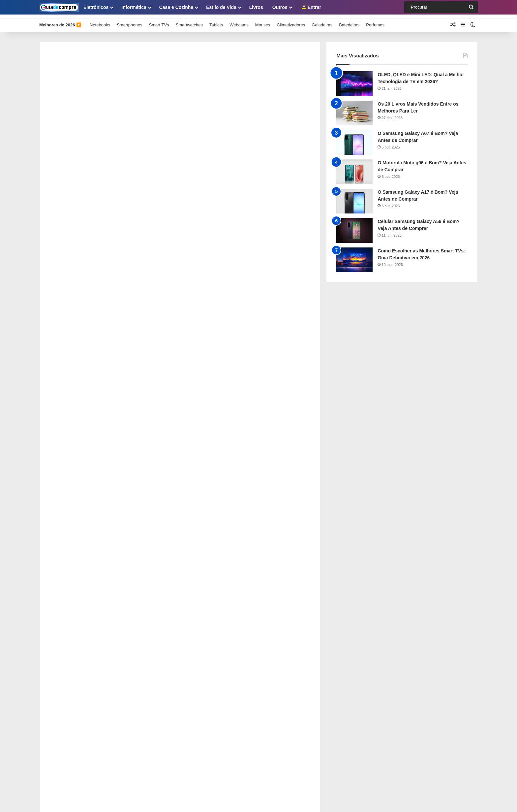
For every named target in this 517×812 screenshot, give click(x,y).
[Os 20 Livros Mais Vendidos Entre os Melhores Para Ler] (354, 109)
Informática (134, 7)
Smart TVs (159, 21)
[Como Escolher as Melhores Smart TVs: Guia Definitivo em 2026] (354, 256)
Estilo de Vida (221, 7)
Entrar (311, 7)
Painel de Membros (58, 630)
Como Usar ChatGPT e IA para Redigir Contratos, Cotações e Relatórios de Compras (173, 544)
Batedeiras (349, 21)
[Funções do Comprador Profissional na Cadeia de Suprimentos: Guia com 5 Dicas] (57, 494)
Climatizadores (291, 21)
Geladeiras (322, 21)
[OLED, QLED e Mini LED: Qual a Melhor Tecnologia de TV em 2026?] (354, 80)
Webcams (239, 21)
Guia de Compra (158, 800)
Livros (256, 7)
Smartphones (129, 21)
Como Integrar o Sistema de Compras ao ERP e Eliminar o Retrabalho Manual (166, 515)
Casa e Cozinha (176, 7)
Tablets (216, 21)
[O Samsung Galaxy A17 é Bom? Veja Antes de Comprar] (354, 197)
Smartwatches (189, 21)
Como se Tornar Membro (63, 641)
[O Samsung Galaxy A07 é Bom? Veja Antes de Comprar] (354, 138)
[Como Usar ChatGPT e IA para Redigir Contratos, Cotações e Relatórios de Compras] (57, 553)
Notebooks (100, 21)
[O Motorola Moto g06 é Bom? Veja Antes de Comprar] (354, 168)
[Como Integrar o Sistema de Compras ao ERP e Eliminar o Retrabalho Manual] (57, 524)
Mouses (263, 21)
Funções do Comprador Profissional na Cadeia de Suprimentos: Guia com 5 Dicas (171, 485)
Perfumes (375, 21)
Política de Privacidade (61, 619)
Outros (280, 7)
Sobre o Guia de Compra (63, 597)
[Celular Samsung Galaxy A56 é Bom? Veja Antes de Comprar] (354, 227)
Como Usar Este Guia (60, 608)
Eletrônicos (96, 7)
